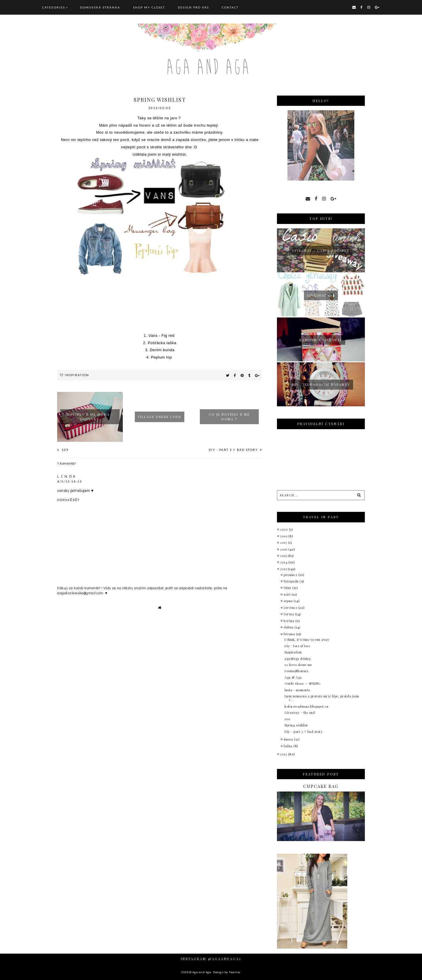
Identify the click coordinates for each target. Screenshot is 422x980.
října (288, 588)
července (291, 608)
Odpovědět (68, 500)
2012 (284, 754)
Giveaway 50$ (321, 295)
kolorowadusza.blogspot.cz (307, 706)
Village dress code (160, 417)
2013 (284, 569)
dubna (289, 627)
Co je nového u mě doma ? (229, 417)
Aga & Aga (293, 677)
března (290, 634)
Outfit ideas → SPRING (303, 683)
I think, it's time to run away (307, 640)
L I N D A (66, 476)
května (290, 621)
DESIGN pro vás (193, 7)
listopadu (292, 581)
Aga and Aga (202, 972)
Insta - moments (297, 690)
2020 (285, 529)
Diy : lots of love (297, 646)
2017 (284, 542)
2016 (284, 549)
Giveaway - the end (300, 713)
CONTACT (230, 7)
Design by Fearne (227, 972)
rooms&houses (296, 671)
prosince (291, 575)
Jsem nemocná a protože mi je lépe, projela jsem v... (322, 698)
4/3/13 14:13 (70, 481)
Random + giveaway (321, 340)
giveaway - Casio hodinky (321, 250)
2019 (284, 536)
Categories (54, 7)
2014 (284, 562)
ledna (289, 746)
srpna (289, 601)
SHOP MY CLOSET (149, 7)
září (288, 594)
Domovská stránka (100, 7)
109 (64, 450)
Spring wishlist (296, 725)
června (289, 614)
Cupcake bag (321, 786)
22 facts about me (298, 665)
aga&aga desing (297, 659)
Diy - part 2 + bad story (234, 450)
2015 (284, 556)
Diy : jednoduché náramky (321, 384)
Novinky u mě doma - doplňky (90, 417)
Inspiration (77, 375)
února (289, 739)
